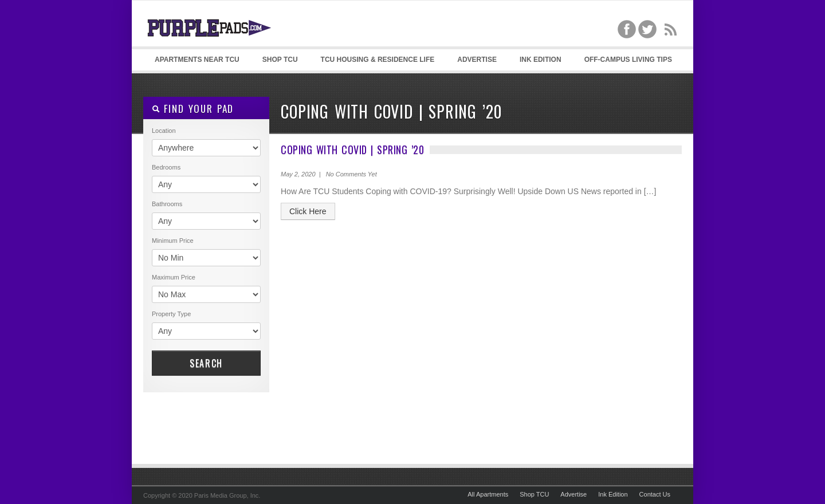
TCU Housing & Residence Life (378, 60)
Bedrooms (166, 167)
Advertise (477, 60)
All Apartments (488, 494)
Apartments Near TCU (197, 60)
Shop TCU (280, 60)
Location (164, 131)
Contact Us (655, 494)
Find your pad (193, 109)
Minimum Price (173, 241)
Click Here (308, 211)
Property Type (171, 314)
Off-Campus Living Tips (628, 60)
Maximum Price (174, 277)
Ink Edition (541, 60)
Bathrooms (167, 204)
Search (206, 363)
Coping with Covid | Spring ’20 (352, 149)
